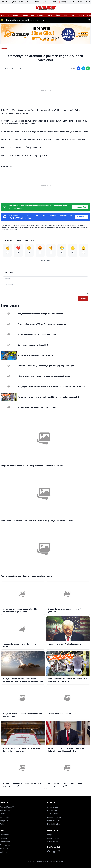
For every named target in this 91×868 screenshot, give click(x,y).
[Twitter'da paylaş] (83, 68)
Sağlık (82, 15)
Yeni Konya (5, 817)
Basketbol (4, 849)
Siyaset (40, 15)
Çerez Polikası (53, 838)
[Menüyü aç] (2, 8)
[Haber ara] (89, 20)
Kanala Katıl (80, 207)
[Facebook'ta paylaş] (79, 68)
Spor (33, 15)
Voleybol (4, 852)
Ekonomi (24, 15)
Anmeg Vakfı (5, 810)
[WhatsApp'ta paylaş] (88, 68)
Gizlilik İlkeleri (53, 842)
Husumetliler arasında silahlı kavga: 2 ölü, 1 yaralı (24, 20)
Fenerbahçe (5, 845)
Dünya (74, 15)
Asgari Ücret (52, 807)
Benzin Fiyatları (53, 824)
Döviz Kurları (53, 810)
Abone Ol (81, 217)
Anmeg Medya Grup (8, 807)
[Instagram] (59, 852)
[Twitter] (55, 852)
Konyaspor (4, 835)
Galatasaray (5, 842)
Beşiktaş (3, 838)
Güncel (15, 15)
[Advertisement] (45, 91)
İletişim (50, 835)
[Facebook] (49, 852)
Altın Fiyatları (53, 814)
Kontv (2, 814)
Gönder (83, 299)
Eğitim (58, 15)
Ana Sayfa (5, 15)
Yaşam (66, 15)
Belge (2, 824)
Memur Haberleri (54, 817)
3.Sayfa (49, 15)
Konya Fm (4, 821)
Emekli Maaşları (54, 821)
